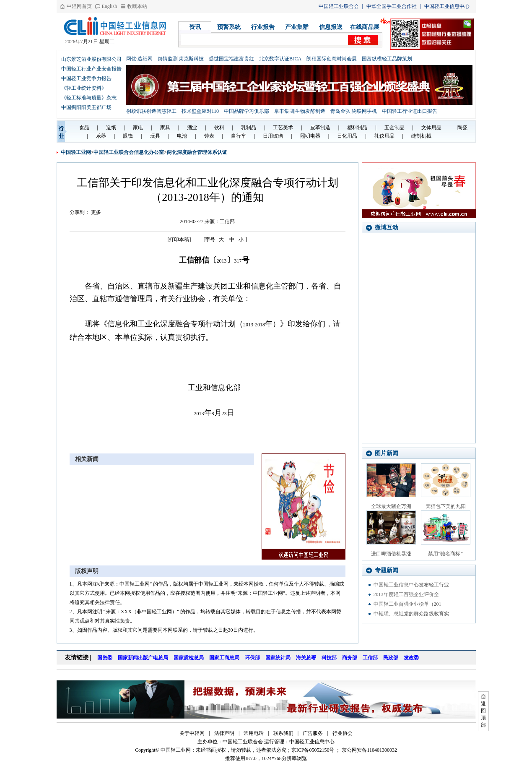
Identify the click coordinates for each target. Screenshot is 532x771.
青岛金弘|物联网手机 (353, 111)
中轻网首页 (79, 6)
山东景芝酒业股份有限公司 (91, 59)
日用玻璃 (273, 136)
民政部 (391, 658)
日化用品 (347, 136)
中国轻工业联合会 (339, 6)
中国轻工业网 (76, 152)
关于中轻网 (192, 733)
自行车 (239, 136)
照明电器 (310, 136)
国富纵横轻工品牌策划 (387, 59)
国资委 (105, 658)
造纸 (111, 128)
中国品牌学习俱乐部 (247, 111)
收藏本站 (137, 6)
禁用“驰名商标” (445, 554)
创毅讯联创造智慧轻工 (151, 111)
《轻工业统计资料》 (84, 88)
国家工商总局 (224, 658)
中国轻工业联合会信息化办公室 (129, 152)
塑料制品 (357, 128)
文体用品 (431, 128)
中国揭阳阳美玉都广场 (86, 107)
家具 (165, 128)
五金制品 (394, 128)
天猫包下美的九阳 (446, 506)
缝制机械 (421, 136)
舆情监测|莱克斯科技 (181, 59)
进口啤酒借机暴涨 (391, 554)
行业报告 (263, 27)
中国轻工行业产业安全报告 (91, 69)
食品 (84, 128)
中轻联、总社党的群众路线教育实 (411, 614)
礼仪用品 (384, 136)
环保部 (252, 658)
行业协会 (343, 733)
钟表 (209, 136)
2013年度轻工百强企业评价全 (406, 594)
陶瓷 (462, 128)
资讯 (195, 27)
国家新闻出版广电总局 (143, 658)
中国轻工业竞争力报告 (86, 78)
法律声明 (224, 733)
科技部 (329, 658)
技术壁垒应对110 (200, 111)
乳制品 (249, 128)
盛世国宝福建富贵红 (231, 59)
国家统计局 (278, 658)
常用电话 (254, 733)
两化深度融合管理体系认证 (197, 152)
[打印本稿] (179, 240)
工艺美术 (283, 128)
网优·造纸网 (139, 59)
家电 (138, 128)
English (110, 6)
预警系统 (229, 27)
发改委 (411, 658)
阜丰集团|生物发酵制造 (300, 111)
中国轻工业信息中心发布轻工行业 (411, 585)
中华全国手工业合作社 (392, 6)
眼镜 (128, 136)
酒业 (192, 128)
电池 (182, 136)
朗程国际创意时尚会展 (332, 59)
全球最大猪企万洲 (391, 506)
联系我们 (283, 733)
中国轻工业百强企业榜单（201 (407, 604)
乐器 (101, 136)
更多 (96, 212)
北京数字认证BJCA (280, 59)
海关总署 (306, 658)
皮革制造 (320, 128)
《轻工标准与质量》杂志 (89, 98)
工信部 (370, 658)
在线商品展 (365, 27)
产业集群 (297, 27)
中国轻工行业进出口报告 (410, 111)
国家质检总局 (189, 658)
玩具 (155, 136)
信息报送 (331, 27)
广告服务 (313, 733)
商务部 (350, 658)
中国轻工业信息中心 (447, 6)
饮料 (219, 128)
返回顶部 (483, 714)
